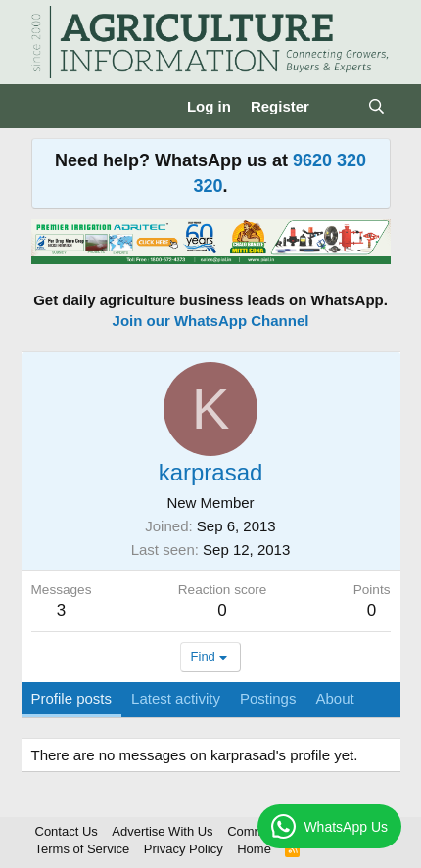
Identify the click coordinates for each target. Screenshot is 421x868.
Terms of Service (83, 849)
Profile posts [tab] (72, 698)
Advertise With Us (162, 831)
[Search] (376, 106)
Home (254, 849)
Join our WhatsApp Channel (211, 320)
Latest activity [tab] (176, 698)
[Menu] (48, 107)
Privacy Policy (184, 849)
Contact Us (67, 831)
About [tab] (334, 698)
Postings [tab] (268, 698)
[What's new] (338, 106)
